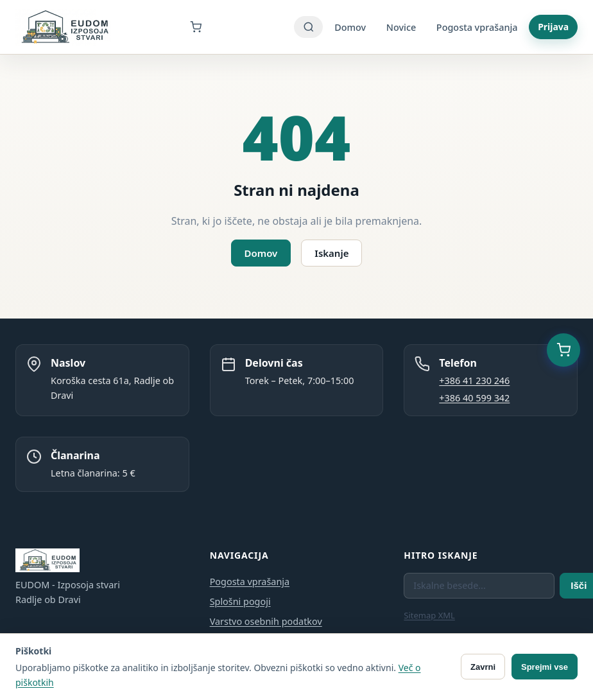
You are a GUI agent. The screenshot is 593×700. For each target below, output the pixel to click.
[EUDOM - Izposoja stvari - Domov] (64, 27)
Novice (401, 27)
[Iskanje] (309, 27)
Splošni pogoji (240, 601)
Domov (350, 27)
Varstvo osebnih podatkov (266, 621)
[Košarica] (203, 27)
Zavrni (483, 667)
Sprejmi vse (545, 667)
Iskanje (331, 253)
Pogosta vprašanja (477, 27)
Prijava (553, 27)
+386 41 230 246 (474, 381)
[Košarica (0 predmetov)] (563, 350)
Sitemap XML (429, 615)
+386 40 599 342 (474, 398)
